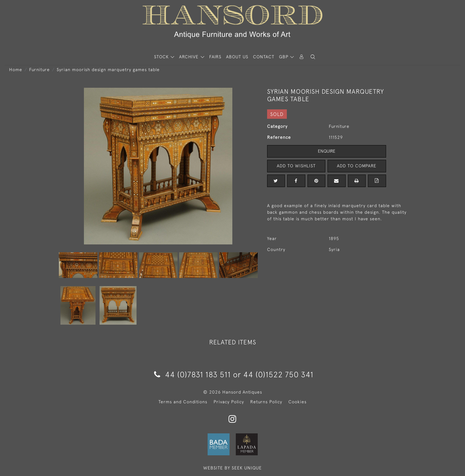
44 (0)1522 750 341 (278, 374)
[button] (313, 57)
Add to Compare (357, 166)
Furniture (39, 70)
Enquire (327, 151)
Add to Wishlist (296, 166)
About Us (237, 57)
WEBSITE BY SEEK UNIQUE (232, 468)
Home (16, 70)
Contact (264, 57)
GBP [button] (284, 57)
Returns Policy (266, 402)
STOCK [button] (162, 57)
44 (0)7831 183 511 (192, 374)
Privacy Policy (229, 402)
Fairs (215, 57)
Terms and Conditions (183, 402)
